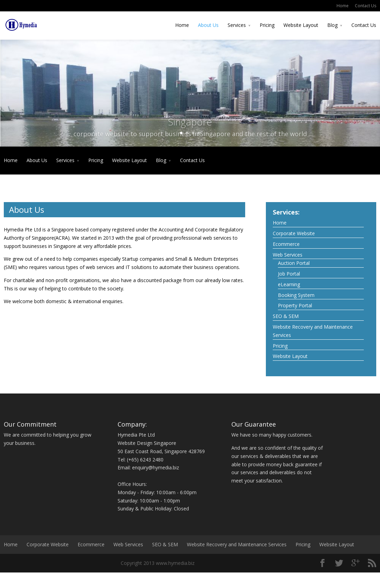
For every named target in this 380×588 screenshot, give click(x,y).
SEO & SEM (286, 315)
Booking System (296, 294)
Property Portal (295, 305)
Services (237, 25)
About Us (208, 25)
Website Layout (301, 25)
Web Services (288, 254)
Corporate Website (294, 233)
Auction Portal (294, 262)
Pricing (267, 25)
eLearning (289, 284)
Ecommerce (286, 243)
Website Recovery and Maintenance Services (313, 330)
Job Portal (289, 273)
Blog (332, 25)
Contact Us (366, 6)
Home (343, 6)
